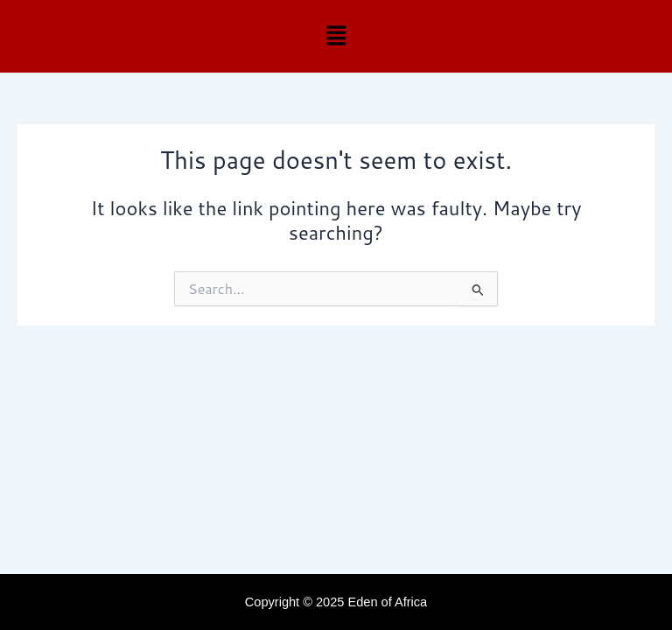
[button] (336, 36)
